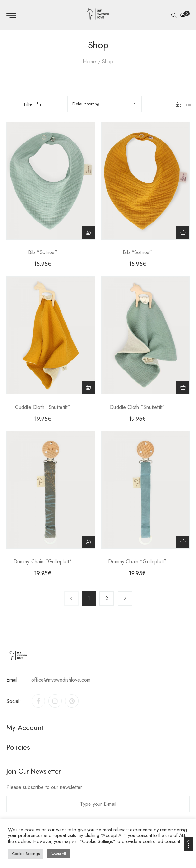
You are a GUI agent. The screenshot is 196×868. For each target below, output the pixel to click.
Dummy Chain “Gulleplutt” (43, 562)
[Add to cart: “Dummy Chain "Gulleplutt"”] (88, 542)
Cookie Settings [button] (26, 854)
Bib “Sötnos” (43, 252)
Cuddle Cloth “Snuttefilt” (43, 407)
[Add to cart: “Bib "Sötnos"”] (88, 233)
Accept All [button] (58, 853)
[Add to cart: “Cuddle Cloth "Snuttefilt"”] (88, 388)
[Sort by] (105, 104)
